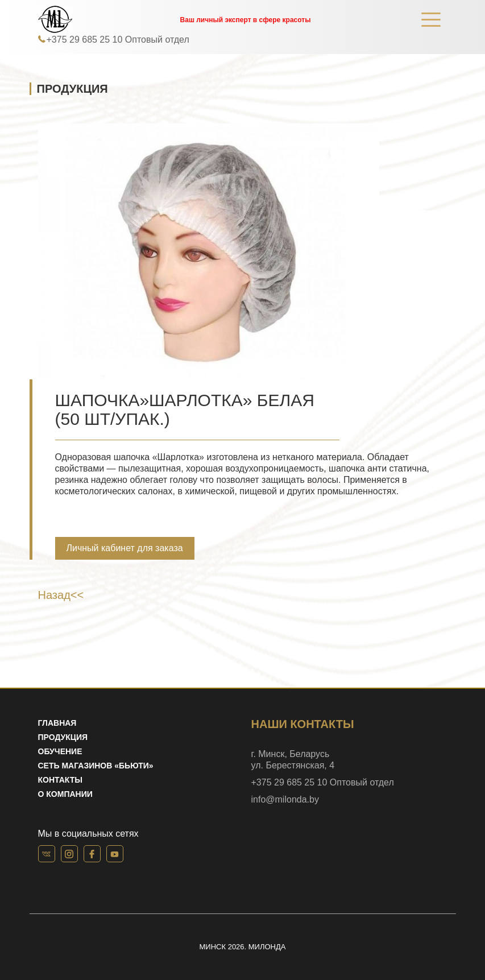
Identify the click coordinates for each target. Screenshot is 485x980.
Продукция (63, 737)
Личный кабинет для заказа (125, 548)
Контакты (60, 780)
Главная (57, 723)
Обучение (60, 751)
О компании (65, 794)
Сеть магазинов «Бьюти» (96, 766)
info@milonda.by (285, 799)
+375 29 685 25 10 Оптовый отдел (118, 40)
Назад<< (61, 595)
